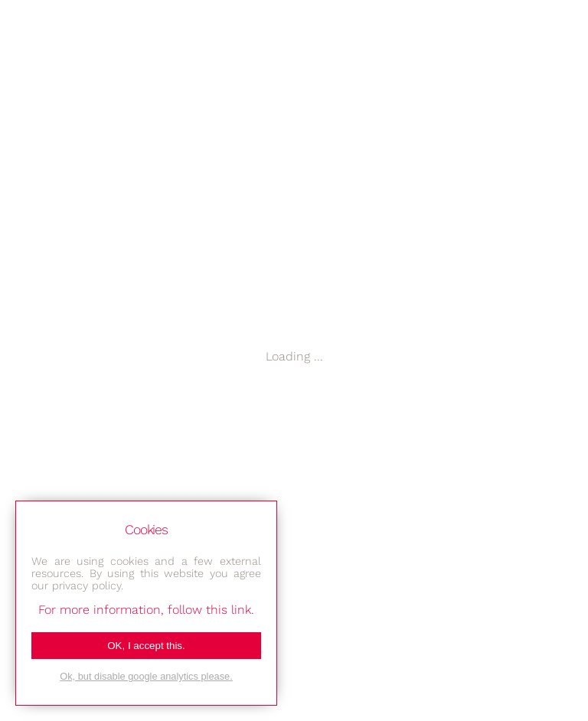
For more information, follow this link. (146, 610)
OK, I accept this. (146, 646)
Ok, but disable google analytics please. (146, 676)
